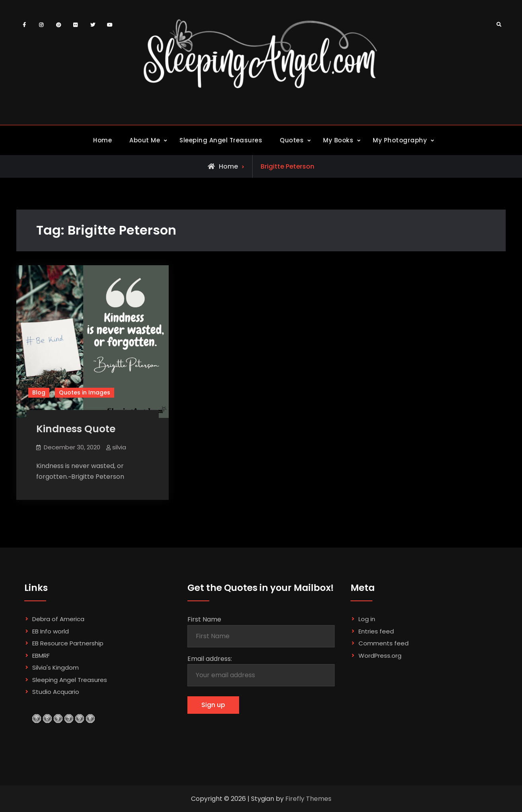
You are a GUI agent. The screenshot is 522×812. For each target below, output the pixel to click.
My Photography (400, 140)
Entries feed (376, 631)
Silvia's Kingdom (56, 667)
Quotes (292, 140)
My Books (338, 140)
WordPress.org (380, 656)
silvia (119, 447)
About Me (145, 140)
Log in (367, 619)
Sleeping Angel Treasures (221, 140)
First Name (204, 619)
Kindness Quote (76, 429)
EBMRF (41, 656)
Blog (39, 392)
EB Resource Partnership (68, 643)
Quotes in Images (85, 392)
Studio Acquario (56, 692)
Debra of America (58, 619)
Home (102, 140)
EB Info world (51, 631)
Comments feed (384, 643)
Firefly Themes (308, 799)
